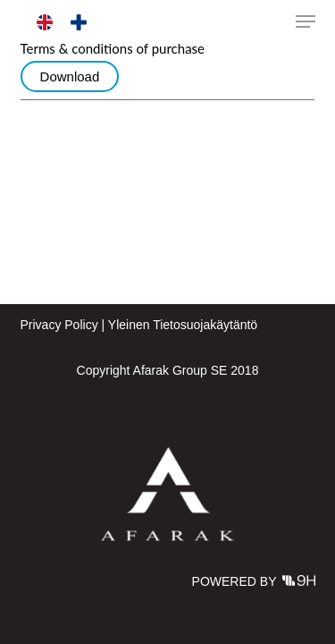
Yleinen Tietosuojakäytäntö (183, 325)
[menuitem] (45, 23)
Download (70, 76)
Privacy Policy (59, 325)
